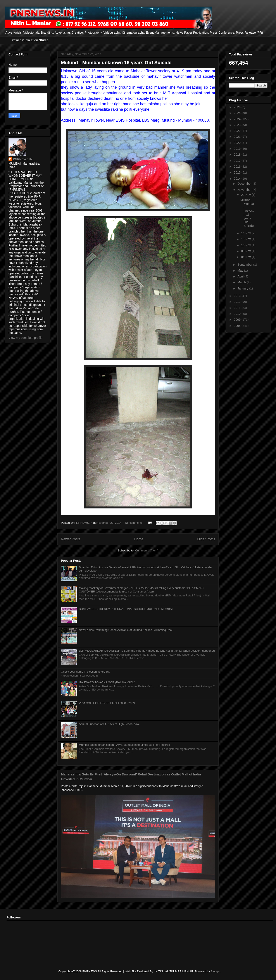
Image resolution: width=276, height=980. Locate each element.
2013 (238, 296)
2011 (238, 308)
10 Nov (246, 245)
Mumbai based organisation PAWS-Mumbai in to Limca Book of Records (124, 745)
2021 (238, 137)
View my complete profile (25, 338)
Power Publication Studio (30, 40)
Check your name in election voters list (85, 672)
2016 (238, 167)
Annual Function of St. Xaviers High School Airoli (109, 724)
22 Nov (246, 195)
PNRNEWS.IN (23, 159)
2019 (238, 149)
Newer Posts (71, 539)
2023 (238, 125)
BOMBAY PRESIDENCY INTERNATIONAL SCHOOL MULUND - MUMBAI (126, 609)
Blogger (216, 971)
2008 (238, 326)
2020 (238, 143)
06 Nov (246, 257)
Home (139, 539)
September (245, 265)
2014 (238, 179)
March (242, 282)
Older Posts (206, 539)
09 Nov (246, 251)
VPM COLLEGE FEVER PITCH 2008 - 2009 (107, 703)
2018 (238, 155)
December (245, 184)
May (241, 270)
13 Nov (246, 239)
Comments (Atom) (147, 550)
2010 (238, 314)
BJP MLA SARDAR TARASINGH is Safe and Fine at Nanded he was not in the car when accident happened (147, 651)
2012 (238, 302)
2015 (238, 172)
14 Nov (246, 233)
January (243, 288)
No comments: (134, 523)
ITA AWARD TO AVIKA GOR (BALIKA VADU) (107, 682)
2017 (238, 161)
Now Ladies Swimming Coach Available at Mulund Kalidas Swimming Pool (126, 630)
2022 (238, 131)
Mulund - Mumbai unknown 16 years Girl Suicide (116, 63)
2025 (238, 113)
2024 (238, 119)
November (245, 190)
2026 (238, 107)
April (241, 276)
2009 (238, 320)
